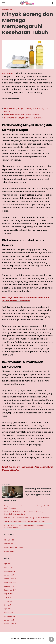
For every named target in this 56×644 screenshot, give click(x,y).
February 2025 (9, 616)
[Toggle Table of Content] (4, 105)
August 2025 (9, 594)
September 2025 (10, 590)
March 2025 (9, 613)
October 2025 (9, 586)
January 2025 (9, 620)
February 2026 (9, 571)
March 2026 (9, 567)
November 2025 (10, 582)
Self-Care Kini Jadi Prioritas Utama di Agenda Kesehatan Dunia (27, 518)
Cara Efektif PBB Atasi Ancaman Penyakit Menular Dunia (25, 522)
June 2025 (8, 601)
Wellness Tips (8, 9)
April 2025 (8, 609)
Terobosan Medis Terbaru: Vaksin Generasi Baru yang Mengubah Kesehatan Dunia (24, 513)
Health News (9, 544)
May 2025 (8, 605)
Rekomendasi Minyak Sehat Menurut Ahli (23, 118)
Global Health (9, 540)
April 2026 (8, 564)
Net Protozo (8, 73)
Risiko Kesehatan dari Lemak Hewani (21, 115)
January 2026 (9, 575)
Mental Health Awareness (14, 547)
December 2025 (10, 579)
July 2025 (8, 598)
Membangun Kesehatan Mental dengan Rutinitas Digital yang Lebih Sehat (38, 492)
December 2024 (10, 624)
